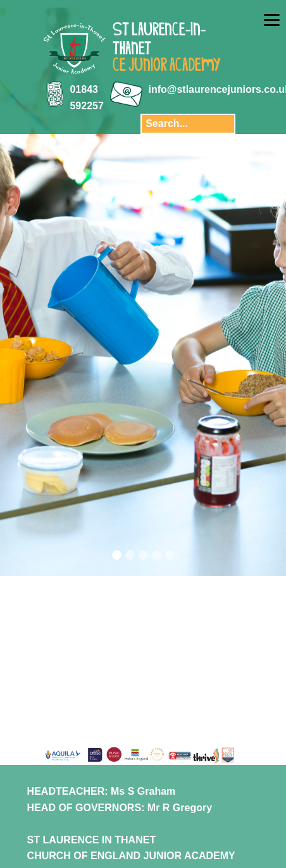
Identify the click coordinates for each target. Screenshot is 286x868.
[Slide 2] (130, 555)
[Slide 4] (157, 555)
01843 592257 (86, 98)
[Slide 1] (117, 555)
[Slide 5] (170, 555)
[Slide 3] (143, 555)
